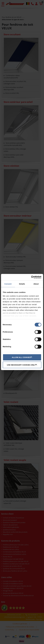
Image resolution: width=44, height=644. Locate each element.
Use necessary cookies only (22, 365)
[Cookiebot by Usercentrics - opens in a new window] (31, 277)
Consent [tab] (8, 284)
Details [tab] (22, 284)
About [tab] (36, 284)
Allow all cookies (22, 357)
